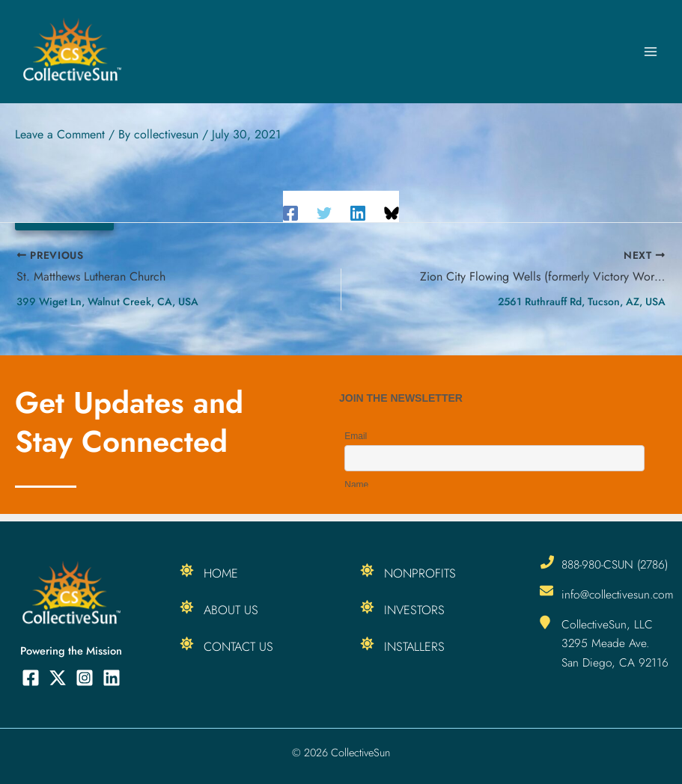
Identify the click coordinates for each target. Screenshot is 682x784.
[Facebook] (290, 212)
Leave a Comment (60, 134)
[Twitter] (324, 212)
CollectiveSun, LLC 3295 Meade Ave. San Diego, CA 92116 (615, 643)
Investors (414, 610)
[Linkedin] (358, 212)
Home (221, 573)
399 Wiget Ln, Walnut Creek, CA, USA (107, 301)
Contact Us (238, 646)
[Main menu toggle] (651, 52)
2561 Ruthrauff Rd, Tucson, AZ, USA (582, 301)
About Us (231, 610)
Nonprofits (420, 573)
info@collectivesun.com (618, 594)
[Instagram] (85, 678)
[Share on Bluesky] (392, 212)
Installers (414, 646)
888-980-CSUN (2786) (615, 564)
